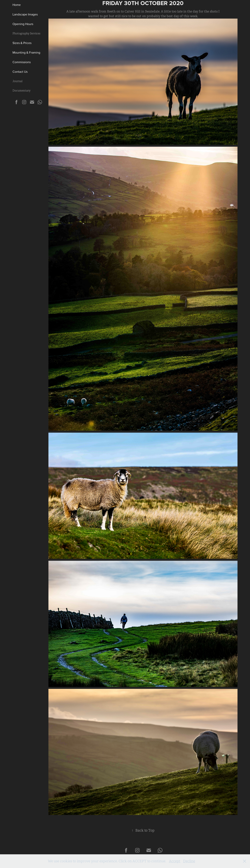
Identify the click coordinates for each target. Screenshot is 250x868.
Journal (17, 81)
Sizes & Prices (22, 43)
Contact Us (20, 72)
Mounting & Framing (26, 52)
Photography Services (26, 33)
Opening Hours (23, 24)
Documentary (21, 91)
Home (17, 5)
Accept (175, 861)
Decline (189, 861)
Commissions (22, 62)
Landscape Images (25, 14)
